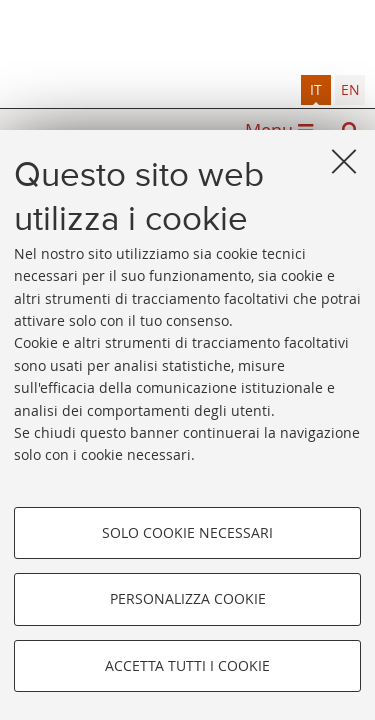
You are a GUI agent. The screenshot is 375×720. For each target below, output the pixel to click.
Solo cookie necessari (187, 532)
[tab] (316, 90)
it (316, 89)
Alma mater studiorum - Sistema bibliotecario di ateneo (187, 37)
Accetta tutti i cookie (187, 665)
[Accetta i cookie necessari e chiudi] (344, 161)
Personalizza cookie (188, 598)
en (350, 89)
